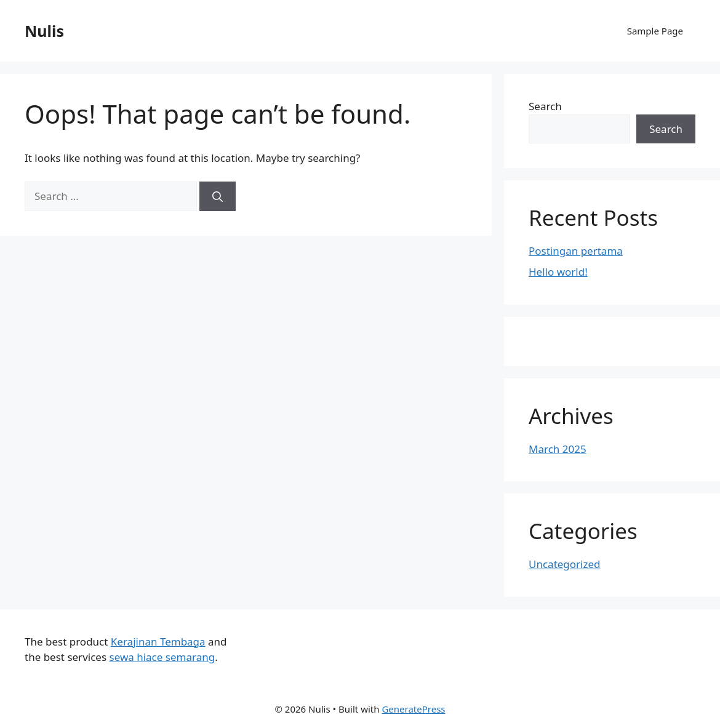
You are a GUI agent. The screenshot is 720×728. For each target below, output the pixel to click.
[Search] (218, 196)
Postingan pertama (576, 251)
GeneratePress (413, 709)
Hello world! (558, 272)
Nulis (44, 31)
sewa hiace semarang (162, 657)
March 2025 (558, 449)
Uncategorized (565, 564)
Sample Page (655, 31)
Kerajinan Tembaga (158, 642)
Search (545, 106)
